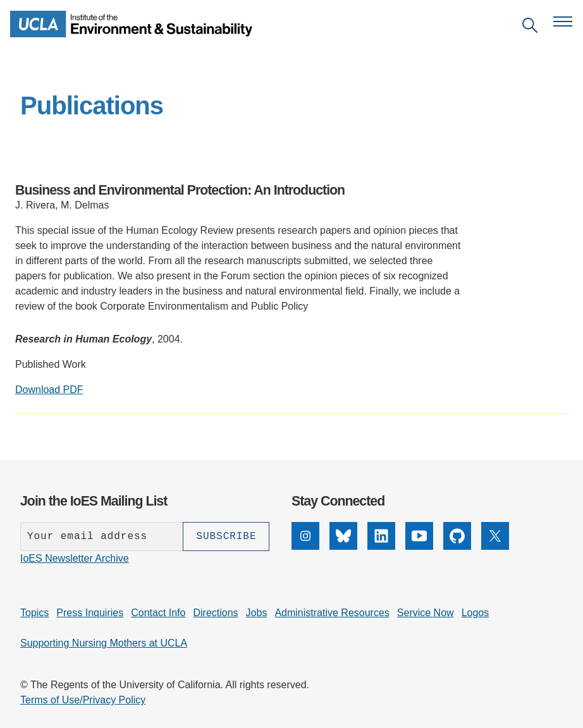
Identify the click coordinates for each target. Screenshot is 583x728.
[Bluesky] (343, 546)
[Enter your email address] (101, 537)
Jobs (257, 613)
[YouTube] (419, 546)
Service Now (426, 613)
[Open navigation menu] (563, 21)
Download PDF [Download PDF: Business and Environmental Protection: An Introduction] (49, 390)
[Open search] (530, 27)
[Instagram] (305, 546)
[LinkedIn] (381, 546)
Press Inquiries (90, 613)
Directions (215, 613)
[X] (495, 546)
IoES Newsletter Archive (75, 558)
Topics (34, 613)
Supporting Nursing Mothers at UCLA (104, 643)
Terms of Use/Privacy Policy (83, 700)
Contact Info (158, 613)
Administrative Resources (332, 613)
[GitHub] (457, 546)
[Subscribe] (226, 537)
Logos (476, 613)
